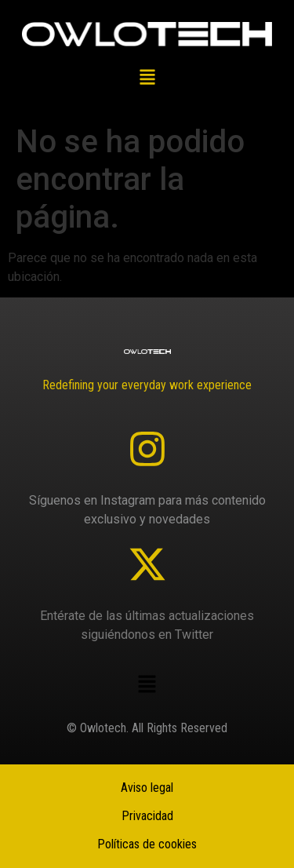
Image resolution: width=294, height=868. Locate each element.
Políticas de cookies (147, 844)
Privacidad (147, 816)
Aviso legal (147, 788)
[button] (147, 78)
